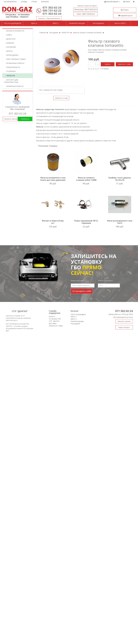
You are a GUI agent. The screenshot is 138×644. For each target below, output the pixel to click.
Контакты (45, 2)
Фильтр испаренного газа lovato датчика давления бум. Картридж (53, 180)
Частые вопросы (10, 2)
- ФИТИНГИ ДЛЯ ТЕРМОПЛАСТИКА (11, 81)
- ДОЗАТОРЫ (10, 39)
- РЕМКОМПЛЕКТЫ (12, 67)
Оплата (52, 316)
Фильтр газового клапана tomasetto (87, 33)
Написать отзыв (61, 98)
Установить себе (82, 291)
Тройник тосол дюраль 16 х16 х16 (120, 179)
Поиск (125, 10)
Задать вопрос (124, 327)
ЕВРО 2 (74, 317)
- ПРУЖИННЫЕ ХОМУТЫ (14, 63)
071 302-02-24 (52, 7)
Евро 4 (34, 23)
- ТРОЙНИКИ (10, 71)
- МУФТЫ (8, 51)
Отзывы (24, 2)
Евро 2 (56, 23)
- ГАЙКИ (8, 35)
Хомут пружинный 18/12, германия (86, 222)
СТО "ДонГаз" (54, 321)
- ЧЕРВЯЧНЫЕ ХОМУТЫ (14, 86)
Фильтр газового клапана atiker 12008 (86, 179)
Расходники (98, 23)
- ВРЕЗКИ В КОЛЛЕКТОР (14, 31)
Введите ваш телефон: (106, 281)
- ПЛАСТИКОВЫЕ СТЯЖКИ (15, 59)
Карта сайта (120, 23)
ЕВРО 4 (74, 319)
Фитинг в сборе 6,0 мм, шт (53, 222)
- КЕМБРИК (9, 43)
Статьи (34, 2)
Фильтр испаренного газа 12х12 (120, 222)
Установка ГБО (55, 319)
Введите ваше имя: (77, 281)
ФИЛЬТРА (66, 33)
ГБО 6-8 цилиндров (13, 23)
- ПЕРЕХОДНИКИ (11, 55)
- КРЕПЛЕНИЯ (10, 47)
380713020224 (86, 9)
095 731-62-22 (52, 10)
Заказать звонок (48, 18)
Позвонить (25, 119)
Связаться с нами (56, 326)
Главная (42, 33)
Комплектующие (77, 23)
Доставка (53, 323)
